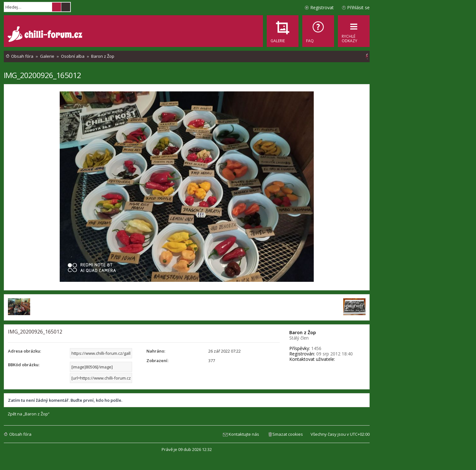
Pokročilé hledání (66, 7)
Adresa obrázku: (24, 351)
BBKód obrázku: (24, 365)
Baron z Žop (303, 332)
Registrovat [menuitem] (322, 7)
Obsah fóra (20, 434)
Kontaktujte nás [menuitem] (244, 434)
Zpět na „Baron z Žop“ (29, 414)
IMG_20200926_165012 (42, 75)
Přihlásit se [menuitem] (358, 7)
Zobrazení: (157, 361)
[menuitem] (318, 31)
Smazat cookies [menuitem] (288, 434)
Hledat (57, 7)
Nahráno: (156, 351)
